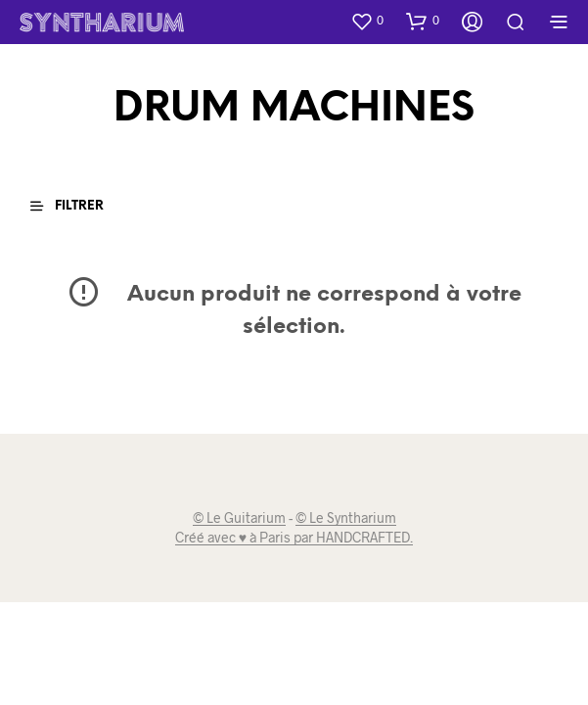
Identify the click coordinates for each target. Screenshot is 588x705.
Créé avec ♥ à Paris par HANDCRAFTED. (294, 538)
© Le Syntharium (346, 518)
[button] (367, 21)
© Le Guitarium (239, 518)
